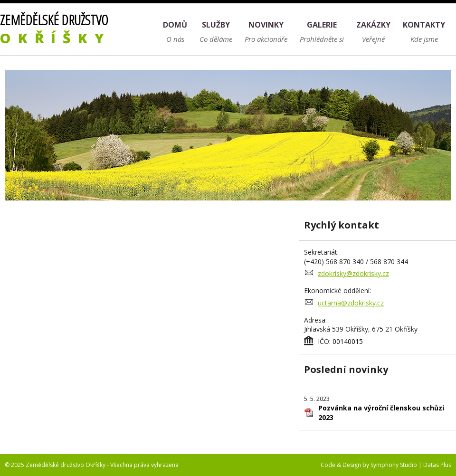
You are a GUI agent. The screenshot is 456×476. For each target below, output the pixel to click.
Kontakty (424, 25)
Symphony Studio (394, 465)
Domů (175, 25)
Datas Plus (437, 465)
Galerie (322, 25)
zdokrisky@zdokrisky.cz (353, 273)
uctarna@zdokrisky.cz (351, 303)
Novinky (266, 25)
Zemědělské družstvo (55, 29)
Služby (216, 25)
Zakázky (373, 25)
